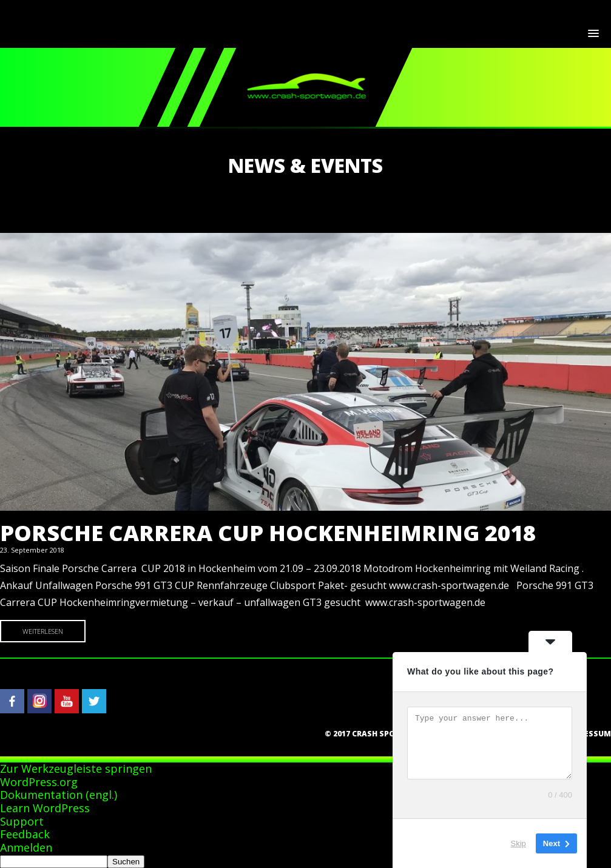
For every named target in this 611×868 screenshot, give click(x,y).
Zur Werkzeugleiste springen (76, 769)
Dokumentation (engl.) (59, 795)
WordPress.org (39, 782)
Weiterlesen (43, 631)
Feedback (25, 834)
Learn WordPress (45, 808)
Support (22, 821)
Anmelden (26, 847)
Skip (518, 843)
